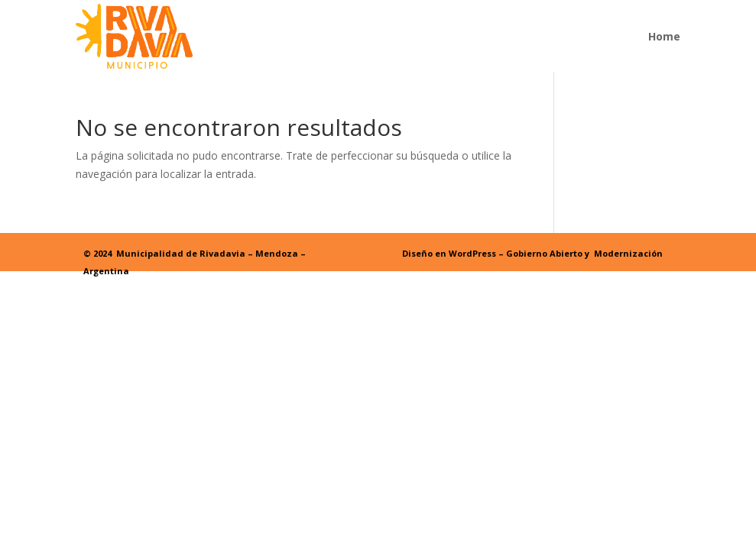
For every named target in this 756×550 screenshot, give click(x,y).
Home (664, 36)
